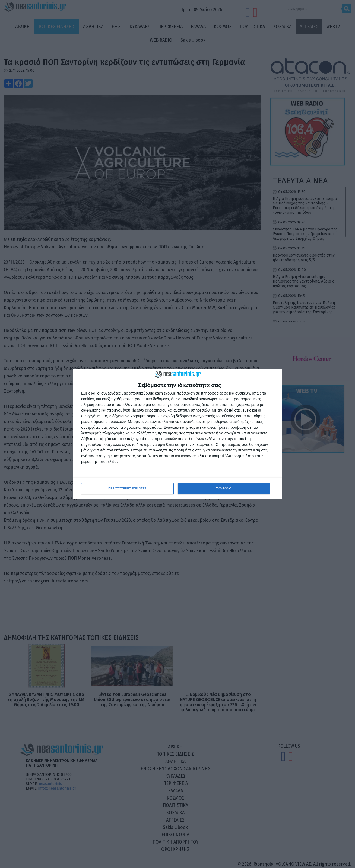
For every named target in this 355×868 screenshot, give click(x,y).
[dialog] (177, 434)
